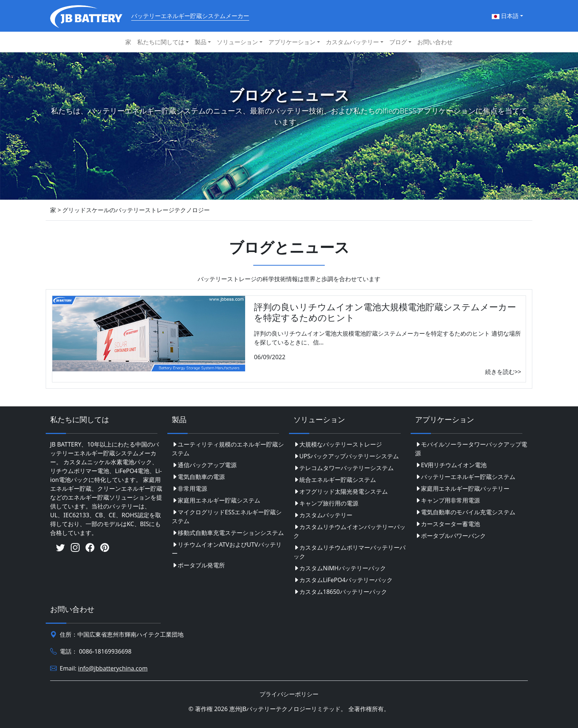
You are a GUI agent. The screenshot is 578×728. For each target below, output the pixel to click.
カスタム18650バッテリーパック (340, 592)
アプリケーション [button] (292, 42)
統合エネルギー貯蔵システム (335, 480)
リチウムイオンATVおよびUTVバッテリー (227, 549)
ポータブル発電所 (198, 565)
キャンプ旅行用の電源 (326, 503)
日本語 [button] (505, 16)
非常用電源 (189, 489)
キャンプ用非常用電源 (448, 500)
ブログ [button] (398, 42)
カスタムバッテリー (323, 515)
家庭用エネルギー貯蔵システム (216, 500)
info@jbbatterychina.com (113, 668)
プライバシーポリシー (289, 694)
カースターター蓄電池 (448, 524)
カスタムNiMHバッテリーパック (340, 568)
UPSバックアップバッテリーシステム (346, 456)
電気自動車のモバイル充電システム (465, 512)
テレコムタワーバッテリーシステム (344, 468)
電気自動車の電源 (198, 477)
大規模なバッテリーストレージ (338, 444)
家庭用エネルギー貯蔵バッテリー (462, 489)
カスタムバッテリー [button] (352, 42)
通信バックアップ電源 (204, 465)
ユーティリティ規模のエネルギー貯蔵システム (228, 449)
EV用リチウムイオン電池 (451, 465)
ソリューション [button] (237, 42)
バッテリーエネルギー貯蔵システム (465, 477)
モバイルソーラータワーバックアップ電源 (471, 449)
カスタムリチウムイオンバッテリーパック (349, 531)
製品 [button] (201, 42)
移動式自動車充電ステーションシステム (228, 533)
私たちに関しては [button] (161, 42)
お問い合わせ (435, 42)
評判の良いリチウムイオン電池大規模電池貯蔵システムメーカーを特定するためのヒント (385, 312)
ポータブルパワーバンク (450, 536)
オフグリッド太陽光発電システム (341, 491)
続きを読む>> (503, 372)
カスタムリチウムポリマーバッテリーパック (349, 552)
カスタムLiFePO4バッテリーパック (343, 580)
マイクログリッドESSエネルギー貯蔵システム (227, 517)
